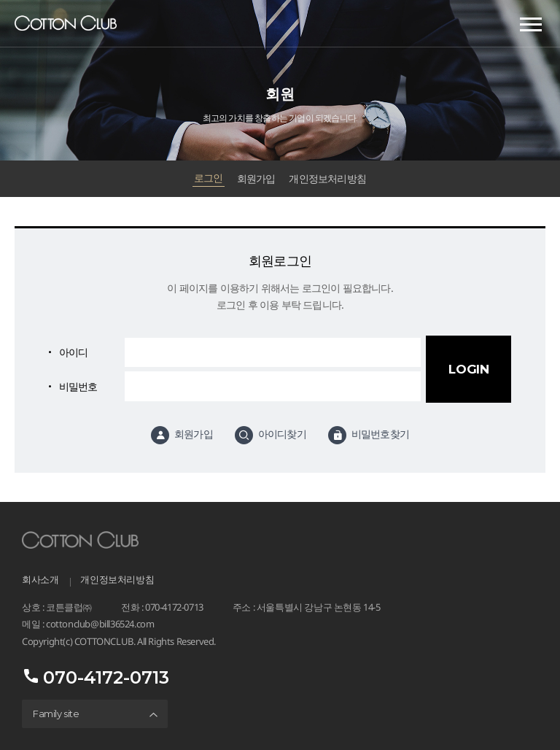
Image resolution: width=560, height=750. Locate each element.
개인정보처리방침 (327, 179)
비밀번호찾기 (380, 434)
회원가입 (256, 179)
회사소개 (40, 579)
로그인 (209, 178)
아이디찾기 (282, 434)
